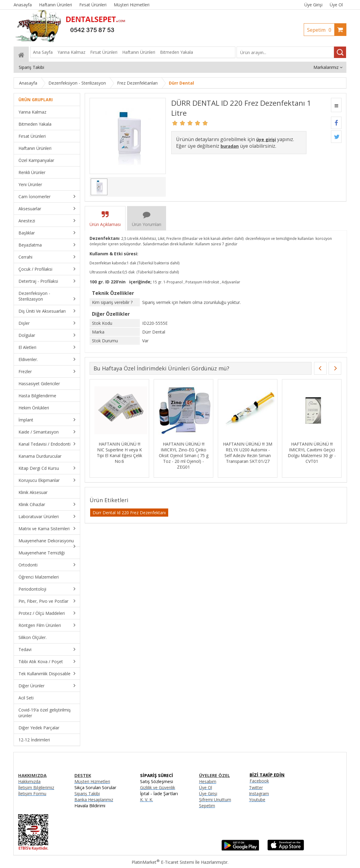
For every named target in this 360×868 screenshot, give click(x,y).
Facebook (259, 781)
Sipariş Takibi (87, 794)
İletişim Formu (32, 794)
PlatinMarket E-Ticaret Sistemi (163, 862)
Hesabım (208, 781)
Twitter (256, 787)
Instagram (259, 794)
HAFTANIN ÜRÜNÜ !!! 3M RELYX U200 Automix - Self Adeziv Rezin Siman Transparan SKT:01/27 (248, 453)
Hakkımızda (29, 781)
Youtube (257, 800)
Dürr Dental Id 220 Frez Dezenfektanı (129, 513)
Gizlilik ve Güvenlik (158, 787)
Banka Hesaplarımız (94, 800)
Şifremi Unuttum (215, 800)
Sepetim (321, 30)
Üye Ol (336, 5)
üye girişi (266, 139)
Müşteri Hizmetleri (92, 781)
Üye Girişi (313, 5)
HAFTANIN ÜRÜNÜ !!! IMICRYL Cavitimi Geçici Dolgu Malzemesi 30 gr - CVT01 (312, 453)
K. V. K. (147, 800)
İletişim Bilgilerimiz (36, 787)
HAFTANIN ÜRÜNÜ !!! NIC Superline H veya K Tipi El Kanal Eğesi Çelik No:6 (119, 453)
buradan (230, 146)
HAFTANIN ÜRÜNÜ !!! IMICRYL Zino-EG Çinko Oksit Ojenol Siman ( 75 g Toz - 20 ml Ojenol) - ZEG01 (184, 455)
